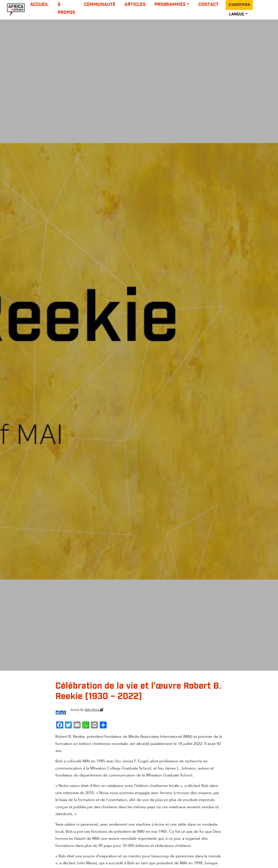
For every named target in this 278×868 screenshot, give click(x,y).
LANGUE (237, 14)
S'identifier (239, 5)
